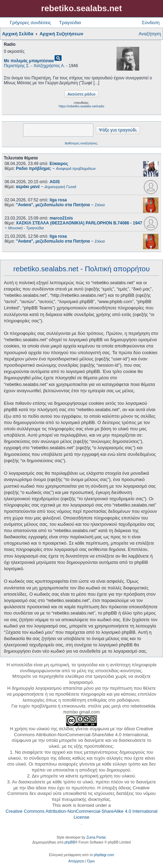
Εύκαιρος (59, 164)
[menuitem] (76, 861)
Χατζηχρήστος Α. (49, 66)
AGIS (55, 182)
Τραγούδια (70, 23)
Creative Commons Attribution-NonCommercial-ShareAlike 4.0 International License (81, 814)
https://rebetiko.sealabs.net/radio (81, 106)
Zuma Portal (96, 837)
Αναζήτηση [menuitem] (150, 34)
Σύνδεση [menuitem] (151, 23)
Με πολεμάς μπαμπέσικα (29, 61)
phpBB (70, 842)
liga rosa (58, 200)
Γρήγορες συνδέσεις (30, 23)
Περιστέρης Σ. (17, 66)
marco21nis (61, 218)
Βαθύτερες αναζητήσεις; (81, 143)
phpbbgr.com (104, 855)
